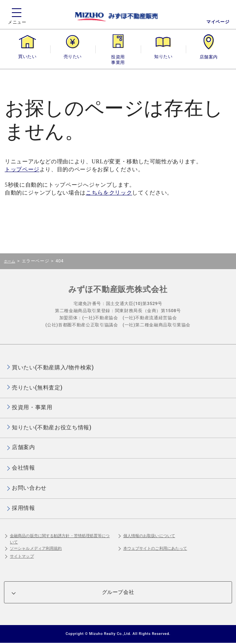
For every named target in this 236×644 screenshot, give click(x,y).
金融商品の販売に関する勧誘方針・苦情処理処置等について (60, 539)
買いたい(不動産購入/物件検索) (53, 367)
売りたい (73, 57)
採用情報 (24, 508)
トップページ (22, 169)
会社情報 (24, 468)
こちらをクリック (109, 193)
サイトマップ (22, 556)
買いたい (27, 57)
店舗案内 (209, 57)
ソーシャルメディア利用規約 (36, 548)
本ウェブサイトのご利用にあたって (155, 548)
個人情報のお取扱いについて (149, 536)
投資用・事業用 (118, 57)
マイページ (218, 22)
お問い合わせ (29, 488)
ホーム (9, 261)
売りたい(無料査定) (37, 388)
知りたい (163, 57)
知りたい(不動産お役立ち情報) (52, 427)
